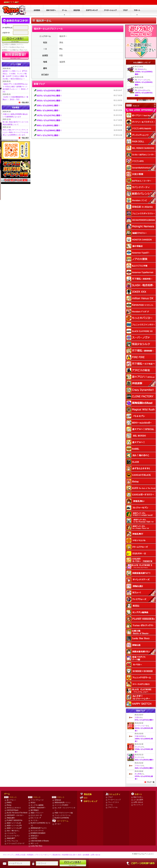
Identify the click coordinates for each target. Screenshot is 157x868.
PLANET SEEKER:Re (15, 820)
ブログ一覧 (150, 782)
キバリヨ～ (35, 820)
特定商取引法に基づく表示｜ (72, 855)
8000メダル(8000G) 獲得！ (48, 126)
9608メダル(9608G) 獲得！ (48, 111)
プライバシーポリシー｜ (44, 855)
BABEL (9, 803)
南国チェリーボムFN (14, 825)
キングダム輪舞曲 (37, 805)
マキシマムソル (12, 841)
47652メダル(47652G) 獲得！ (49, 120)
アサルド (138, 766)
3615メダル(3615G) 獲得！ (145, 760)
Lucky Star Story (37, 846)
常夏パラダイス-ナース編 (64, 813)
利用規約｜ (31, 855)
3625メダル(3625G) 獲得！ (145, 768)
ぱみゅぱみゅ (143, 90)
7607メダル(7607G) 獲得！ (48, 135)
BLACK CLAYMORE (62, 818)
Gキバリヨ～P (36, 818)
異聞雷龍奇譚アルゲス (39, 828)
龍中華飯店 (35, 810)
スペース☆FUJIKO (61, 805)
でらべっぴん (143, 80)
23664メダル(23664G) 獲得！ (49, 130)
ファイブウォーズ (37, 800)
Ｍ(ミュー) (34, 843)
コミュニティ (115, 794)
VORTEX (34, 838)
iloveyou (141, 69)
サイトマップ (138, 805)
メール (110, 805)
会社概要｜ (87, 855)
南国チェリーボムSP (14, 828)
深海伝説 (58, 800)
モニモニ (138, 757)
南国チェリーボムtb (14, 823)
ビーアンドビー (140, 726)
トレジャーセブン (13, 836)
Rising (9, 805)
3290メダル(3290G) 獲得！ (48, 106)
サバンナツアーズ (37, 831)
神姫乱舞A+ (11, 818)
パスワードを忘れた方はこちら (13, 47)
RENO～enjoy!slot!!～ (38, 808)
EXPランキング (91, 801)
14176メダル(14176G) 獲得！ (49, 115)
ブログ (110, 797)
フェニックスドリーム (63, 815)
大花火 (137, 717)
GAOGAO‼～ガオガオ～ (16, 815)
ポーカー (58, 824)
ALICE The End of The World (17, 813)
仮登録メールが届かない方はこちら (15, 50)
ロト (86, 798)
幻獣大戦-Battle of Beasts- (40, 841)
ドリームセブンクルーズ (16, 843)
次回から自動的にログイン (14, 44)
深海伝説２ (35, 836)
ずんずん (138, 747)
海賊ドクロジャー (37, 813)
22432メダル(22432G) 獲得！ (49, 91)
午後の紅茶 (139, 736)
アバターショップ (114, 800)
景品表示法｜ (57, 855)
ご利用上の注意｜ (21, 855)
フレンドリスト (114, 802)
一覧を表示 (25, 102)
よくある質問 (138, 800)
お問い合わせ (138, 802)
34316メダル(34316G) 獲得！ (49, 101)
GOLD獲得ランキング (147, 100)
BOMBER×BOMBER (38, 833)
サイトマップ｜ (9, 855)
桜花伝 (33, 803)
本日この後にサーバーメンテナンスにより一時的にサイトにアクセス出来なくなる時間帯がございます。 (15, 132)
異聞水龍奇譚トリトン (63, 803)
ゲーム (7, 794)
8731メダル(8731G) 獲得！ (145, 720)
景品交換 (88, 794)
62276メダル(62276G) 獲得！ (49, 96)
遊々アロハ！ (12, 800)
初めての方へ (138, 797)
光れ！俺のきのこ (13, 831)
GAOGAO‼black (13, 810)
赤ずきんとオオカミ (14, 808)
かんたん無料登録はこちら (15, 56)
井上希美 (138, 774)
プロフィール (113, 807)
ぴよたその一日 (36, 815)
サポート (138, 794)
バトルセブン (12, 833)
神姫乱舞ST (11, 838)
